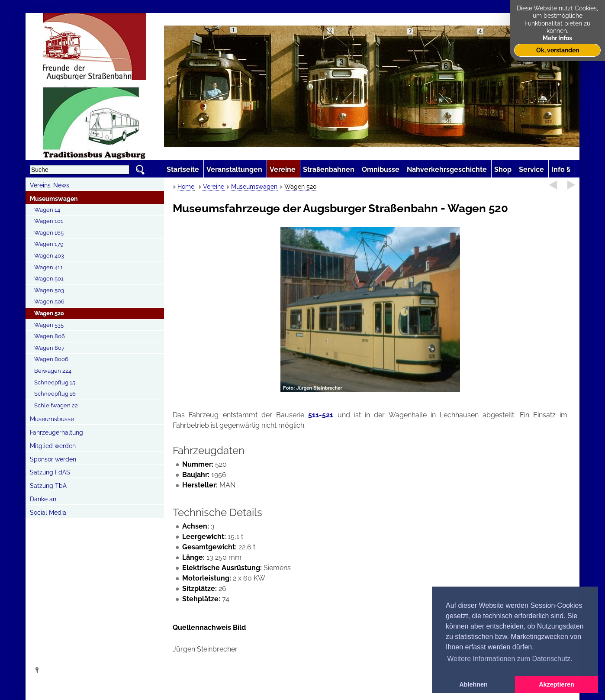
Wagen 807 (49, 348)
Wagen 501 (49, 279)
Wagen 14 (47, 210)
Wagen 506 (49, 302)
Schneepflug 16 (55, 394)
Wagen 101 (49, 221)
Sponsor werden (53, 459)
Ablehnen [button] (473, 684)
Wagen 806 (50, 336)
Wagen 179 (49, 244)
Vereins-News (50, 185)
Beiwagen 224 (53, 371)
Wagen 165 (49, 233)
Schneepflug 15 (55, 382)
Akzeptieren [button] (557, 684)
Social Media (48, 513)
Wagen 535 (49, 325)
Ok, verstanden (558, 50)
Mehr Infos (557, 38)
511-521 (321, 415)
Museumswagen (54, 199)
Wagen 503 (49, 290)
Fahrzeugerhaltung (56, 432)
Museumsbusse (52, 419)
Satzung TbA (48, 486)
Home (186, 187)
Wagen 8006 (51, 359)
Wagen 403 (49, 256)
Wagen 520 (49, 313)
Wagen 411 (48, 267)
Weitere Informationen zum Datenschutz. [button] (510, 659)
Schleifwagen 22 (56, 405)
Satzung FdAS (50, 472)
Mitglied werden (53, 446)
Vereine (214, 187)
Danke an (43, 499)
